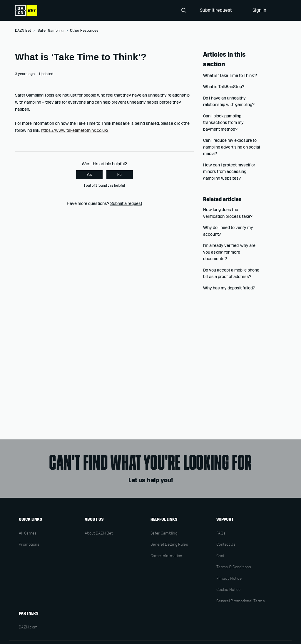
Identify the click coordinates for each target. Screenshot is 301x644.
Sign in (259, 10)
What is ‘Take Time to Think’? (230, 75)
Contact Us (226, 545)
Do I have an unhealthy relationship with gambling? (229, 101)
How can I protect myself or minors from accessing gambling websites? (229, 172)
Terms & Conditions (234, 567)
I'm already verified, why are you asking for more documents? (229, 252)
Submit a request (126, 203)
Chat (220, 556)
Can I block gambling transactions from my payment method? (223, 123)
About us (94, 519)
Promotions (29, 545)
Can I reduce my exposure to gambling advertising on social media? (231, 147)
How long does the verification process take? (228, 213)
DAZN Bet (23, 31)
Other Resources (84, 31)
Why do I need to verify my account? (228, 231)
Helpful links (164, 519)
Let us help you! (151, 480)
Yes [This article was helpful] (89, 175)
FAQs (221, 534)
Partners (29, 613)
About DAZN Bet (99, 534)
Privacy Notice (229, 579)
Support (225, 519)
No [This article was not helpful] (119, 175)
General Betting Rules (169, 545)
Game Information (166, 556)
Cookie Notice (229, 590)
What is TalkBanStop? (224, 87)
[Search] (160, 11)
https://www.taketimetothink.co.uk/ (75, 130)
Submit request (216, 10)
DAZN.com (28, 628)
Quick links (30, 519)
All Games (28, 534)
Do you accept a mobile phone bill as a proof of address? (231, 273)
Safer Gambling (51, 31)
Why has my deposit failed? (229, 288)
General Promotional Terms (241, 601)
